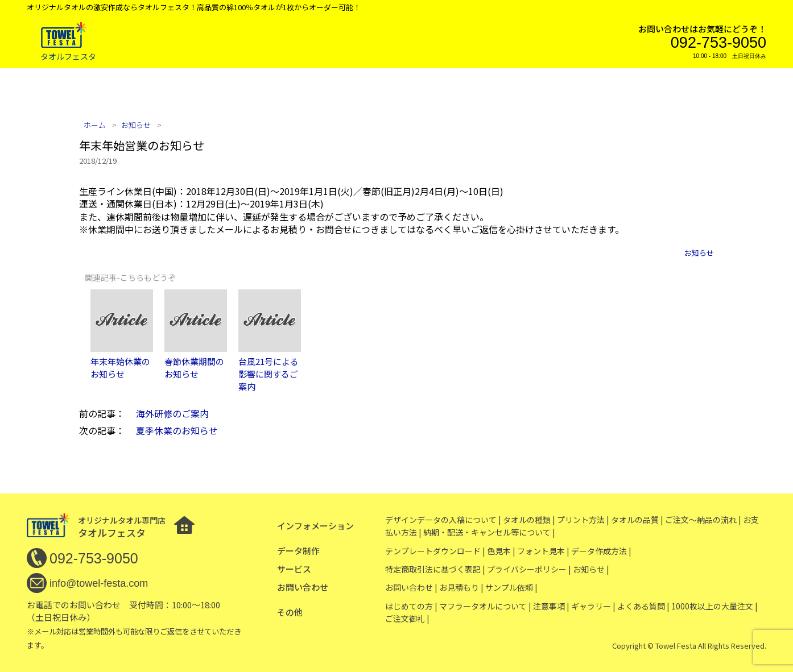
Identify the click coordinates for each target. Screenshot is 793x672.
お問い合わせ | (411, 587)
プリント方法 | (583, 520)
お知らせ (699, 253)
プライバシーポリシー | (529, 569)
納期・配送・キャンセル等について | (489, 532)
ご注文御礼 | (407, 619)
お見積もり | (461, 587)
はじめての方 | (411, 606)
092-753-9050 (718, 43)
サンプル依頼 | (511, 587)
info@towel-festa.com (99, 583)
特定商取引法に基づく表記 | (435, 569)
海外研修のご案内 (172, 413)
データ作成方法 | (601, 551)
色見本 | (501, 551)
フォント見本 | (543, 551)
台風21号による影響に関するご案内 (269, 374)
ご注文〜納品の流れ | (703, 520)
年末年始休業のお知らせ (120, 368)
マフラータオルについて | (485, 606)
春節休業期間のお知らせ (194, 368)
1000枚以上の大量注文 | (714, 606)
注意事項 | (551, 606)
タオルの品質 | (637, 520)
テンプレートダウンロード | (435, 551)
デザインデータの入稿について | (443, 520)
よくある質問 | (643, 606)
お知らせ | (591, 569)
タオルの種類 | (529, 520)
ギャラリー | (593, 606)
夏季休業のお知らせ (177, 430)
